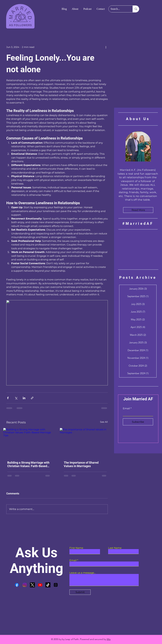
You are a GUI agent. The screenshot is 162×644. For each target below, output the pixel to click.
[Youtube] (40, 585)
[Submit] (80, 592)
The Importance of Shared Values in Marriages (81, 464)
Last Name (115, 548)
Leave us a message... (82, 573)
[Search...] (118, 9)
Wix (109, 639)
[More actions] (106, 47)
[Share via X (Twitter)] (16, 398)
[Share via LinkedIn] (24, 398)
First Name (76, 548)
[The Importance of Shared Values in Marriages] (85, 442)
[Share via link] (32, 398)
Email (126, 408)
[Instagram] (25, 585)
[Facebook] (17, 585)
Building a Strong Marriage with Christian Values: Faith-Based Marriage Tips (28, 464)
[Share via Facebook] (8, 398)
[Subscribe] (138, 422)
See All (104, 422)
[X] (32, 585)
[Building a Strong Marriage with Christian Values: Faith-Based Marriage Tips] (29, 442)
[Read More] (138, 210)
